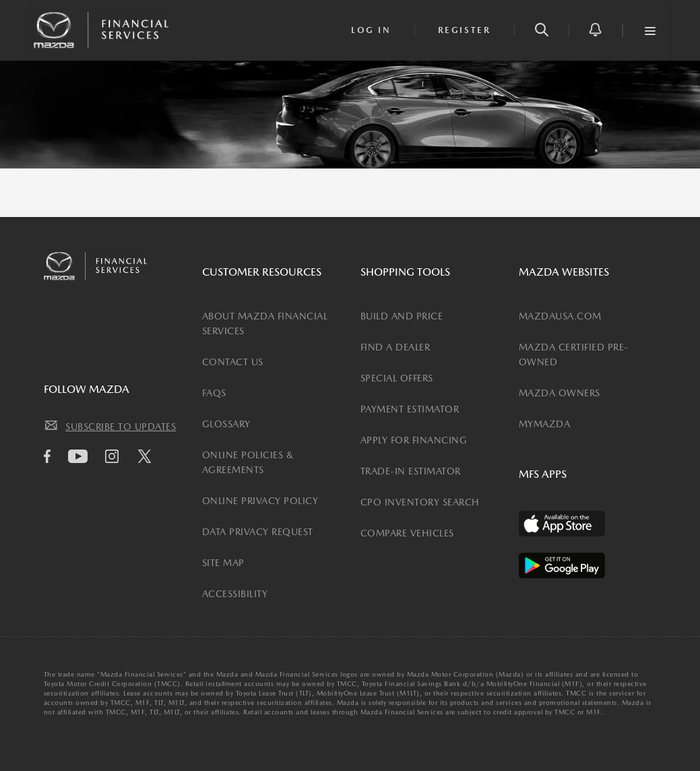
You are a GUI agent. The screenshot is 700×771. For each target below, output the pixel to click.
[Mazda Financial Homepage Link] (101, 29)
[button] (542, 30)
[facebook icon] (51, 456)
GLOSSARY (226, 424)
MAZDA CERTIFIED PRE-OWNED (574, 354)
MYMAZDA (545, 424)
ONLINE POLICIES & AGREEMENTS (248, 462)
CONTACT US (233, 362)
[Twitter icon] (148, 458)
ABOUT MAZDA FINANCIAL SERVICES (265, 323)
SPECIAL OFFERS (397, 378)
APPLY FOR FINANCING (414, 440)
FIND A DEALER (395, 347)
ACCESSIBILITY (235, 594)
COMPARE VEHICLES (407, 533)
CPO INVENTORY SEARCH (420, 502)
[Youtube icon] (81, 456)
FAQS (214, 393)
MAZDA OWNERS (560, 393)
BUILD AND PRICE (402, 316)
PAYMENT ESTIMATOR (410, 409)
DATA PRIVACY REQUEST (258, 532)
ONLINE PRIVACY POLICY (260, 501)
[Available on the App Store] (562, 524)
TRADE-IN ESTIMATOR (411, 471)
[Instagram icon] (115, 456)
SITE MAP (223, 563)
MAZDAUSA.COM (560, 316)
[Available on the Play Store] (562, 565)
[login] (371, 30)
